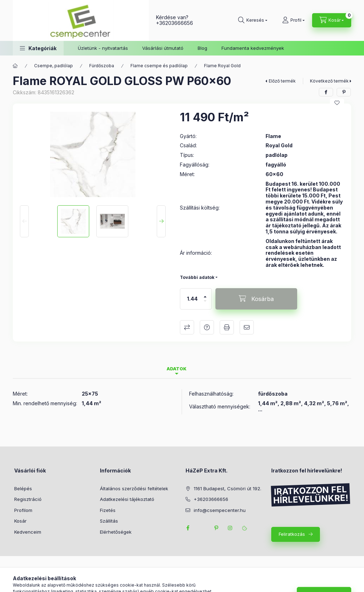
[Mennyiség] (192, 299)
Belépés (23, 488)
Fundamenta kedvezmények (253, 48)
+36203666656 (175, 23)
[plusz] (205, 294)
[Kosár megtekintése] (332, 20)
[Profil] (293, 20)
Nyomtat (227, 327)
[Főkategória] (15, 66)
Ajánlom (247, 327)
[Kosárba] (256, 299)
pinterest (216, 528)
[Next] (161, 221)
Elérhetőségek (116, 532)
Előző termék (282, 81)
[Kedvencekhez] (337, 103)
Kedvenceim (28, 532)
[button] (38, 48)
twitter (202, 528)
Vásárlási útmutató (163, 48)
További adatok (197, 277)
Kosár (20, 521)
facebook (188, 528)
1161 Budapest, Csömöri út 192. (227, 488)
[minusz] (205, 304)
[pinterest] (344, 92)
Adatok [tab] (177, 369)
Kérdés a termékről (207, 327)
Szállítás (109, 521)
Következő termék (329, 81)
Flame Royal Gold (222, 66)
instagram (230, 528)
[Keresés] (253, 20)
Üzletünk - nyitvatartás (103, 48)
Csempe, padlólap (53, 66)
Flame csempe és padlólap (159, 66)
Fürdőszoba (102, 66)
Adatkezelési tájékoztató (127, 499)
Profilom (23, 510)
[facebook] (326, 92)
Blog (202, 48)
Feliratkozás (292, 534)
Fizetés (108, 510)
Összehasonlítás (187, 327)
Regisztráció (28, 499)
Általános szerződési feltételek (134, 488)
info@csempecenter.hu (220, 510)
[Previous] (24, 221)
